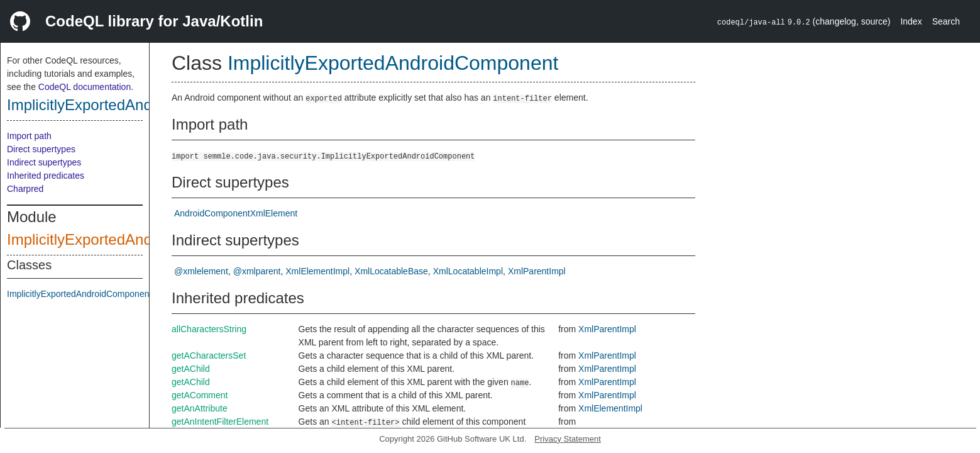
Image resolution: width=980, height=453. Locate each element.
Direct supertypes (41, 149)
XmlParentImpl (537, 271)
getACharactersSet (209, 355)
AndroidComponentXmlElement (236, 213)
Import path (29, 136)
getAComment (200, 395)
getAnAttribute (200, 408)
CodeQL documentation (85, 87)
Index (911, 21)
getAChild (191, 369)
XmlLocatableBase (391, 271)
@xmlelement (201, 271)
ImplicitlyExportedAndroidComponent (131, 105)
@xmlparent (257, 271)
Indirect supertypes (44, 162)
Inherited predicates (46, 176)
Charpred (25, 189)
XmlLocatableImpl (468, 271)
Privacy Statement (568, 439)
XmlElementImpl (317, 271)
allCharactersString (209, 329)
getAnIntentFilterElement (220, 422)
